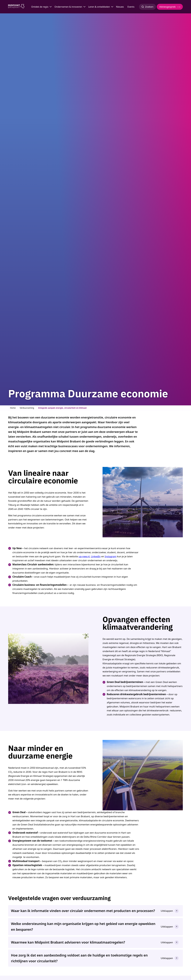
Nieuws (120, 7)
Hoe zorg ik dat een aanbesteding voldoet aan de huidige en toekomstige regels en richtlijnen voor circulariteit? (79, 958)
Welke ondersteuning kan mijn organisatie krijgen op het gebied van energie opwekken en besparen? (83, 926)
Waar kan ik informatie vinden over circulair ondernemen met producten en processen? (83, 911)
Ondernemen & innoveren (68, 7)
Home (13, 408)
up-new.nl (84, 556)
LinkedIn (96, 556)
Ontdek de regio (40, 7)
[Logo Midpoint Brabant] (16, 7)
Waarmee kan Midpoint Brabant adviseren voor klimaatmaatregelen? (68, 942)
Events (131, 7)
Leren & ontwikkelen (99, 7)
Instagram (111, 556)
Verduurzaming (27, 408)
